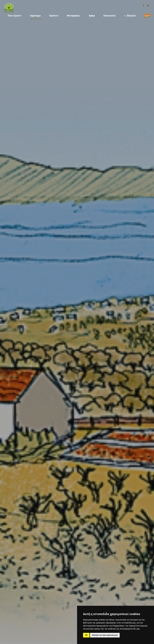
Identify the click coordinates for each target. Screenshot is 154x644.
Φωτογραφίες (73, 16)
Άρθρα (92, 16)
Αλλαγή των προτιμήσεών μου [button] (105, 635)
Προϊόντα (54, 16)
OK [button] (86, 635)
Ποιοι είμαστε (15, 16)
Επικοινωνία (109, 16)
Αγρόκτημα (35, 16)
